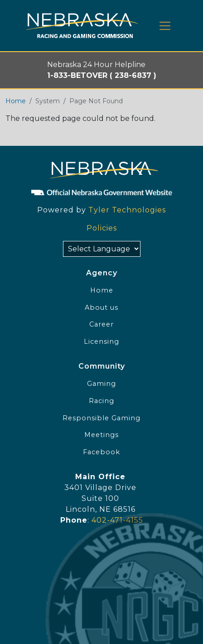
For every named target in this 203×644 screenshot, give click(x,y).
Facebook (101, 452)
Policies (102, 228)
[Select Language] (102, 249)
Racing (101, 401)
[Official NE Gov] (101, 192)
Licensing (101, 341)
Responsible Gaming (101, 418)
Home (16, 101)
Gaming (101, 384)
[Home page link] (82, 26)
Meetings (101, 435)
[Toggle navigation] (165, 26)
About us (101, 308)
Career (101, 324)
